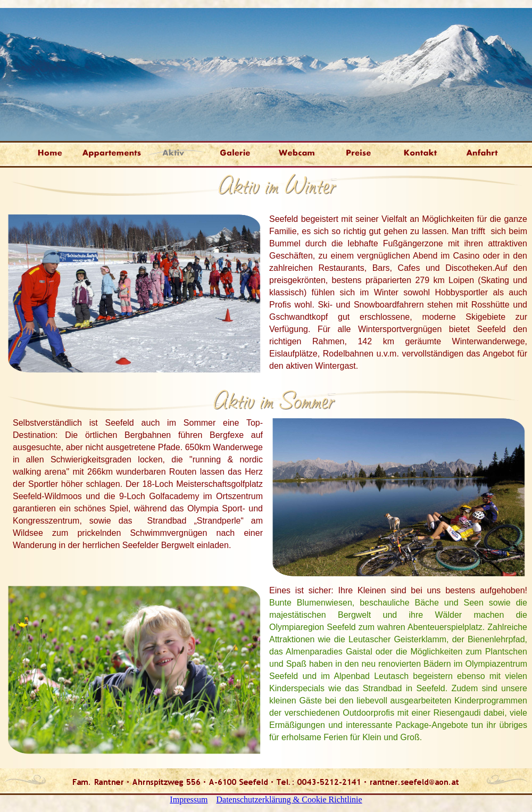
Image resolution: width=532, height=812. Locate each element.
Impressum (189, 799)
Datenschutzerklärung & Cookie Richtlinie (289, 799)
